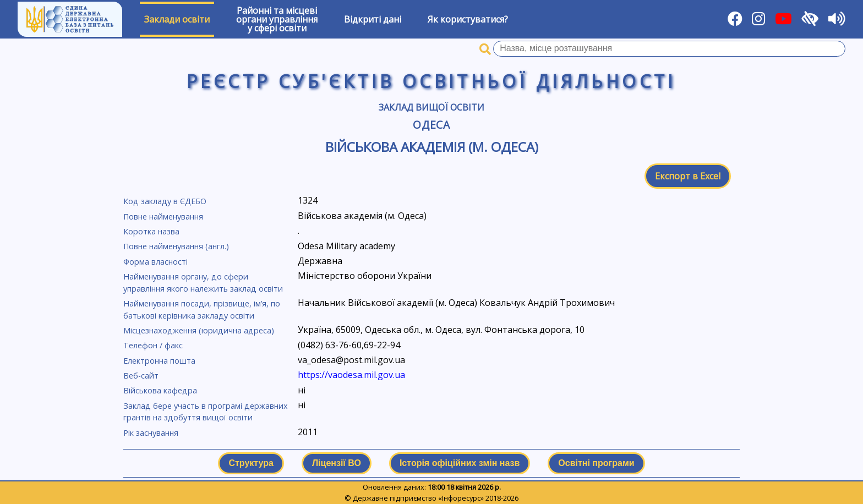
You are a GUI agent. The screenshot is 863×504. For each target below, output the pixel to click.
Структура (251, 463)
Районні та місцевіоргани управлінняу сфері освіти (277, 19)
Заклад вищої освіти (431, 107)
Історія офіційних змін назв (460, 463)
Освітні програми (596, 463)
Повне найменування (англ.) (176, 246)
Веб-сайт (141, 376)
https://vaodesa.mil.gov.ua (351, 375)
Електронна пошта (159, 361)
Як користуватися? (468, 19)
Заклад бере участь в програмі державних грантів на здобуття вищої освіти (206, 412)
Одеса (432, 125)
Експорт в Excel (688, 176)
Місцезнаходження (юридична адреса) (199, 330)
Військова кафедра (160, 390)
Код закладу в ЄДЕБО (165, 201)
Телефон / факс (153, 345)
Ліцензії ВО (337, 463)
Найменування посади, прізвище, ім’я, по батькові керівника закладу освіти (202, 309)
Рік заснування (151, 433)
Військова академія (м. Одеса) (432, 147)
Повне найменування (163, 217)
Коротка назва (151, 231)
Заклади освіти (177, 19)
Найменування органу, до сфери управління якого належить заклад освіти (203, 283)
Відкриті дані (373, 19)
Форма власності (155, 262)
